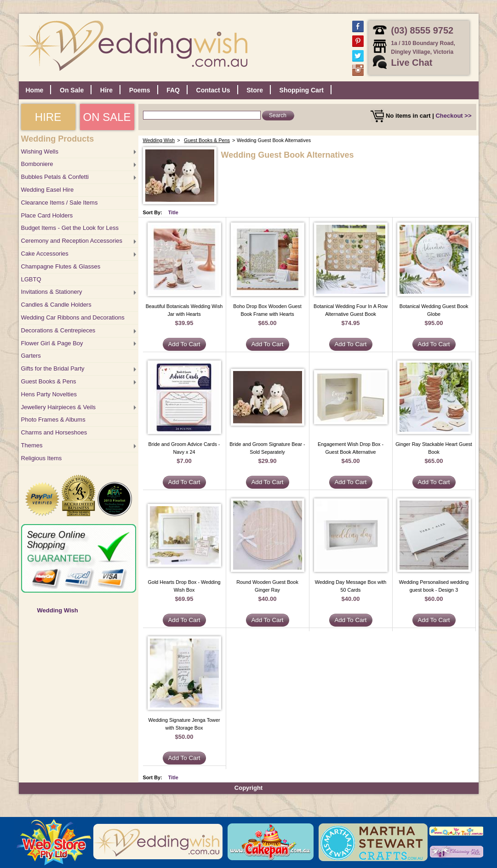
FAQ (173, 90)
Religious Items (42, 458)
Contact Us (213, 90)
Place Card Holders (47, 215)
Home (35, 90)
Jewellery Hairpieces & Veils (59, 407)
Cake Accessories (45, 254)
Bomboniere (37, 164)
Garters (31, 356)
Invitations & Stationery (52, 292)
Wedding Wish (58, 610)
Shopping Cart (302, 90)
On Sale (72, 90)
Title (173, 212)
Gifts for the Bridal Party (53, 368)
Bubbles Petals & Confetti (55, 177)
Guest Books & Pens (49, 381)
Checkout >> (453, 116)
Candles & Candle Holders (56, 305)
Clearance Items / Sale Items (60, 203)
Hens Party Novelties (49, 394)
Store (255, 90)
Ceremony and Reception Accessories (72, 241)
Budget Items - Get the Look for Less (70, 228)
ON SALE (107, 117)
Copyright (248, 788)
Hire (106, 90)
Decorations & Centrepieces (58, 330)
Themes (32, 445)
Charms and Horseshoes (54, 432)
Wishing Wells (40, 151)
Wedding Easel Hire (48, 190)
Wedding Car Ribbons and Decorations (73, 317)
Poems (140, 90)
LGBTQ (31, 279)
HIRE (48, 117)
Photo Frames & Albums (53, 420)
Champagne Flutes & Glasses (61, 266)
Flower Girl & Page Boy (52, 343)
